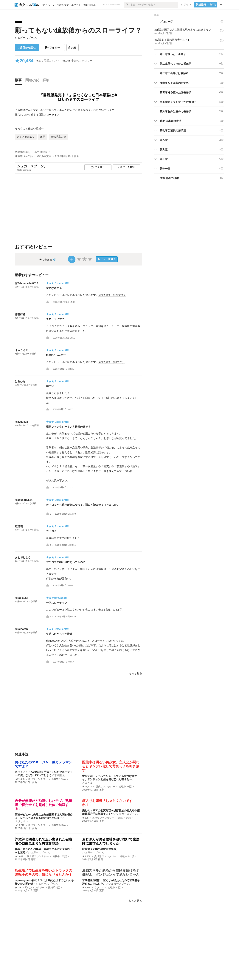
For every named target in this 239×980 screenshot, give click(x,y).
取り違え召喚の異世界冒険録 (99, 849)
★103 (18, 888)
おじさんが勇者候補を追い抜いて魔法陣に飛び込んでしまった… (111, 841)
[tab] (19, 81)
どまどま (87, 783)
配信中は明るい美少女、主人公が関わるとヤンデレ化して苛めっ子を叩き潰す (111, 766)
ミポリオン (21, 821)
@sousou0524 (24, 500)
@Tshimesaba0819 (27, 283)
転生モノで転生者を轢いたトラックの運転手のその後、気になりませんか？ (44, 872)
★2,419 (86, 888)
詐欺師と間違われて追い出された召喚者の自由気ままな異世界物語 (44, 841)
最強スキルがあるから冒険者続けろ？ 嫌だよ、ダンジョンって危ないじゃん (112, 872)
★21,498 (20, 779)
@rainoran (21, 629)
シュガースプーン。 (27, 38)
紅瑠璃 (19, 526)
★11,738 (87, 787)
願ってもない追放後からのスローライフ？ (78, 30)
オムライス (21, 350)
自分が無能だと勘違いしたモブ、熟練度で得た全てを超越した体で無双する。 (44, 805)
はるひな (20, 381)
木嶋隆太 (59, 775)
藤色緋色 (20, 314)
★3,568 (86, 856)
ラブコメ (99, 888)
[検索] (127, 5)
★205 (85, 818)
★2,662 (19, 856)
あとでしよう (23, 557)
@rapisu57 (22, 598)
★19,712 (20, 825)
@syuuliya (21, 422)
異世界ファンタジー (103, 818)
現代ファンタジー (38, 779)
